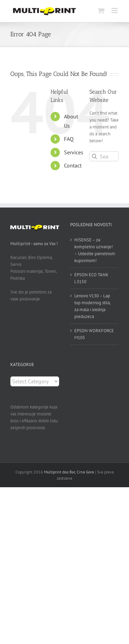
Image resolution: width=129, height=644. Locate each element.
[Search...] (104, 156)
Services (74, 152)
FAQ (69, 139)
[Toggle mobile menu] (115, 11)
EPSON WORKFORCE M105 (94, 334)
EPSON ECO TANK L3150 (91, 278)
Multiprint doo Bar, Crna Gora (69, 472)
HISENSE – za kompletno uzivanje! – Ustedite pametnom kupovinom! (95, 250)
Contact (73, 165)
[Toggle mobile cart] (101, 11)
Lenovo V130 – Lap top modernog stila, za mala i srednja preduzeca (92, 306)
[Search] (94, 156)
